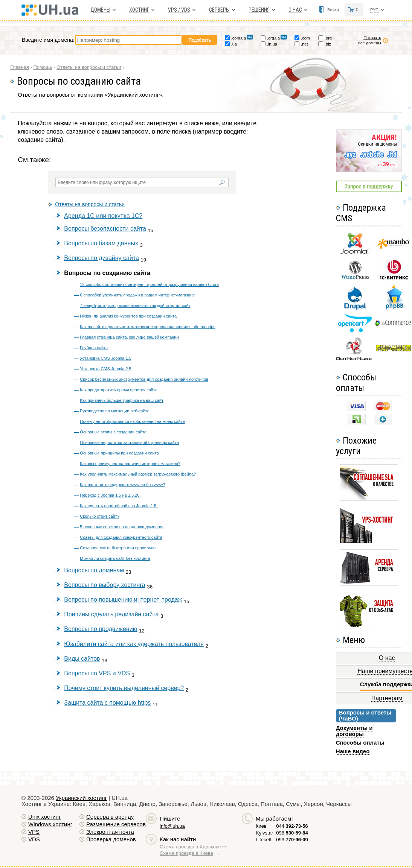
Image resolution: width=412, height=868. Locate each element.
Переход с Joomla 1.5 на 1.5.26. (110, 495)
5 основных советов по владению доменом (121, 527)
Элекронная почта (110, 832)
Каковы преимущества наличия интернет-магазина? (130, 464)
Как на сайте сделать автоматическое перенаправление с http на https (148, 327)
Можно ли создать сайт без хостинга (115, 558)
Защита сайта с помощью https (107, 703)
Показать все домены (370, 40)
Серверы (219, 10)
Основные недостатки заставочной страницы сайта (129, 442)
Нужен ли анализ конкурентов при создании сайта (128, 316)
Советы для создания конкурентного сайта (121, 537)
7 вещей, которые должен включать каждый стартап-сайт (135, 306)
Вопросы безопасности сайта (105, 229)
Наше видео (353, 751)
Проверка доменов (111, 839)
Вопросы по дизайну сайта (101, 258)
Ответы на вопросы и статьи (90, 204)
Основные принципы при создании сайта (119, 453)
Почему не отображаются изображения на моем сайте (132, 421)
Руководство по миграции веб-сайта (115, 411)
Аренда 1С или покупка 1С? (103, 216)
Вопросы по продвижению (101, 629)
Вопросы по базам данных (101, 243)
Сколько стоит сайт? (100, 516)
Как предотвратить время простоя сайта (119, 390)
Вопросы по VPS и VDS (97, 673)
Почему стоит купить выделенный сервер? (124, 688)
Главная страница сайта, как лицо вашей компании (129, 337)
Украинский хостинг (81, 798)
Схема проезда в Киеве (186, 853)
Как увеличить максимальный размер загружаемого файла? (138, 474)
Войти (333, 10)
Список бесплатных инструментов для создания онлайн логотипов (144, 379)
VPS (34, 832)
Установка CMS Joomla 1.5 (105, 358)
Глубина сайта (94, 348)
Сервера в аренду (110, 817)
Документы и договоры (354, 731)
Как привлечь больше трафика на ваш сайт (122, 400)
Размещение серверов (116, 824)
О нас (295, 10)
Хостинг (139, 10)
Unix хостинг (44, 817)
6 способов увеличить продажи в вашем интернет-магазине (137, 295)
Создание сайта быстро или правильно (118, 548)
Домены (100, 10)
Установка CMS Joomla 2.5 (105, 369)
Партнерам (387, 698)
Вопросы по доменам (94, 570)
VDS (34, 839)
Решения (259, 10)
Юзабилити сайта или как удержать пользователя (134, 644)
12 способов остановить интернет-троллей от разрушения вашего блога (149, 284)
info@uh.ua (172, 826)
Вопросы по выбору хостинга (105, 585)
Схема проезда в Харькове (190, 847)
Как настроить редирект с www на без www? (122, 485)
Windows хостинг (50, 824)
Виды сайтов (82, 659)
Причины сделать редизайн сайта (111, 614)
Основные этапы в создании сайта (113, 432)
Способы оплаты (360, 743)
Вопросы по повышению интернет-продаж (123, 600)
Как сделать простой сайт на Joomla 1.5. (119, 506)
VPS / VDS (179, 10)
